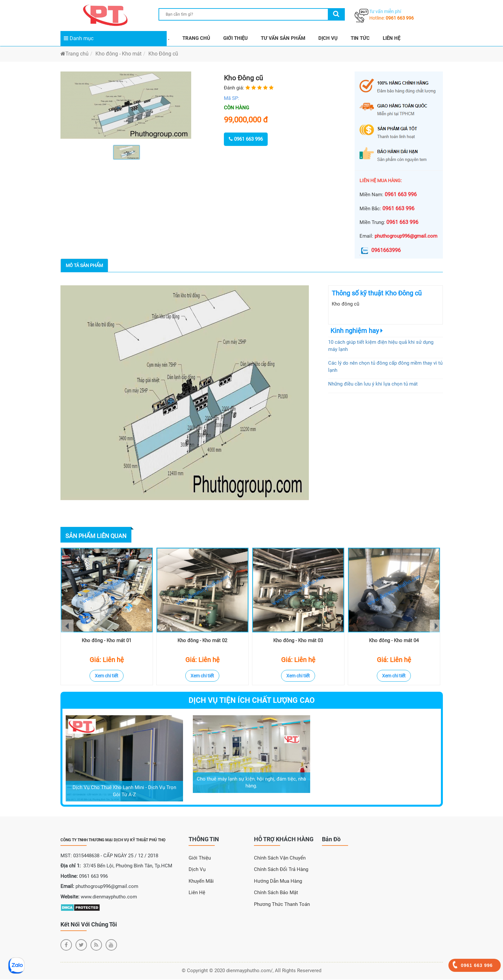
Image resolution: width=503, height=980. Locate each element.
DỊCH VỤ (328, 38)
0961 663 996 (400, 18)
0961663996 (380, 250)
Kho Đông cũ (163, 54)
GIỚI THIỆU (235, 38)
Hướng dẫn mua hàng (278, 882)
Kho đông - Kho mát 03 (298, 641)
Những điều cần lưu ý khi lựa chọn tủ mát (373, 384)
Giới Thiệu (200, 859)
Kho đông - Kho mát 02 (202, 641)
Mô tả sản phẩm (84, 265)
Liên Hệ (197, 893)
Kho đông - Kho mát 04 (394, 641)
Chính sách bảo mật (276, 893)
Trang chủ (75, 54)
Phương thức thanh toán (282, 905)
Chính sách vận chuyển (280, 859)
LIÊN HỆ (392, 38)
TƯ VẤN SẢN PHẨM (283, 38)
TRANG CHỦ (196, 38)
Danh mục (79, 38)
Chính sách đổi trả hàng (281, 870)
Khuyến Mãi (201, 882)
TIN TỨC (360, 38)
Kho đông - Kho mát (118, 54)
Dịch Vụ (197, 870)
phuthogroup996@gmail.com (406, 236)
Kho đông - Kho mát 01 (107, 641)
